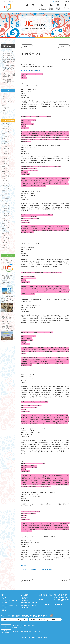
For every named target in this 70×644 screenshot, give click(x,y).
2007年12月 (6, 240)
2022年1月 (6, 188)
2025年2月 (6, 154)
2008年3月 (6, 235)
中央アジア (6, 108)
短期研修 (25, 600)
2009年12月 (6, 208)
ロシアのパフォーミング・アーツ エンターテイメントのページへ (37, 569)
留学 (4, 105)
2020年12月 (6, 193)
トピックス (35, 25)
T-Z (39, 70)
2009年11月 (6, 211)
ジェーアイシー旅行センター (7, 2)
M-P (33, 70)
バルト (4, 608)
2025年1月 (6, 156)
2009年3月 (6, 225)
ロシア (4, 96)
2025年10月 (6, 136)
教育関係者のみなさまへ (30, 603)
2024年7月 (6, 159)
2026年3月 (6, 126)
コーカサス (6, 110)
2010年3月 (6, 201)
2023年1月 (6, 178)
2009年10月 (6, 213)
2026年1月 (6, 131)
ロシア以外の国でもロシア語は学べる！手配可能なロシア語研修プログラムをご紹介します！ (9, 59)
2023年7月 (6, 173)
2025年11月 (6, 134)
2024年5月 (6, 161)
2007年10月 (6, 245)
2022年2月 (6, 186)
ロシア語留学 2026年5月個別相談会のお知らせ (8, 81)
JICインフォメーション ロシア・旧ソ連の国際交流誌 (9, 51)
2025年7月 (6, 141)
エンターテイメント (7, 102)
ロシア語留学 (25, 595)
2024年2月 (6, 166)
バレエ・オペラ (44, 605)
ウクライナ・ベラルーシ (9, 600)
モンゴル (5, 113)
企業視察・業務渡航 (45, 595)
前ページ (27, 46)
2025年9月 (6, 139)
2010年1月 (6, 206)
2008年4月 (6, 233)
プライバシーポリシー (60, 597)
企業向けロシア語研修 (29, 605)
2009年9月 (6, 216)
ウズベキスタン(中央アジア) (10, 605)
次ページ (64, 46)
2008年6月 (6, 228)
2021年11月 (6, 191)
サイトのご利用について (61, 600)
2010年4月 (6, 198)
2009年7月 (6, 218)
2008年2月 (6, 238)
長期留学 (25, 598)
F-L (30, 70)
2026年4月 (6, 124)
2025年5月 (6, 146)
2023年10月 (6, 171)
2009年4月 (6, 223)
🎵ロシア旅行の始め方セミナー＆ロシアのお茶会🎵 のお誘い (9, 68)
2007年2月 (6, 248)
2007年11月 (6, 243)
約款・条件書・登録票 (60, 595)
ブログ (41, 600)
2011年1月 (6, 196)
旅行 (4, 99)
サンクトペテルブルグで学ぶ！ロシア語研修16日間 (9, 75)
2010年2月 (6, 203)
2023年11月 (6, 168)
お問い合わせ (58, 605)
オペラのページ (25, 566)
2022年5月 (6, 183)
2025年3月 (6, 151)
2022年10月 (6, 181)
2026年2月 (6, 129)
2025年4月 (6, 149)
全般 (4, 94)
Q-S (36, 70)
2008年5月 (6, 230)
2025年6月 (6, 144)
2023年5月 (6, 176)
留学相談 (25, 608)
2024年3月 (6, 164)
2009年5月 (6, 221)
